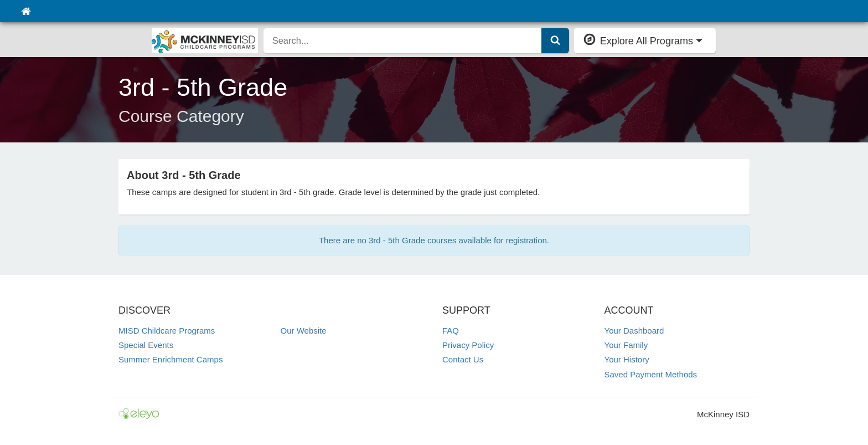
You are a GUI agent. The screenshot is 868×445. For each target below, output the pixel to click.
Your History (627, 359)
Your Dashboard (634, 331)
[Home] (26, 11)
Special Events (146, 345)
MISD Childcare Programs (167, 331)
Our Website (304, 331)
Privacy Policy (468, 345)
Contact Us (463, 359)
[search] (403, 40)
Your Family (626, 345)
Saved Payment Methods (651, 374)
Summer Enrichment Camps (170, 359)
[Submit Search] (555, 40)
